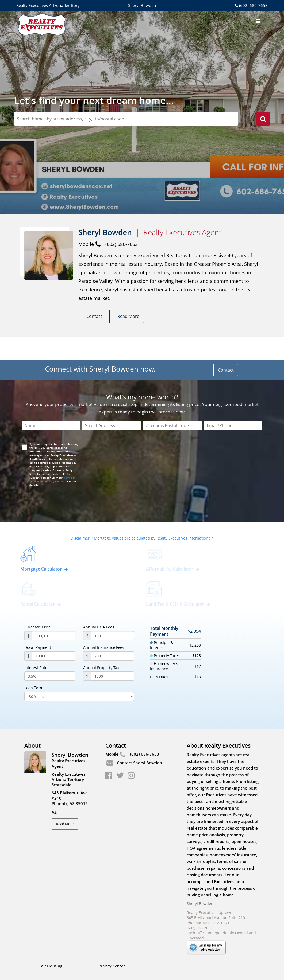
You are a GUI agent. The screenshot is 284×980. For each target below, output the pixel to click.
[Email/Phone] (233, 403)
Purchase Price (38, 605)
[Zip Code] (172, 403)
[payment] (54, 634)
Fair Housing (51, 944)
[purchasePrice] (54, 614)
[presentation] (63, 476)
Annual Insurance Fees (104, 625)
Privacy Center (112, 944)
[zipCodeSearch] (126, 119)
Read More (135, 317)
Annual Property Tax (101, 645)
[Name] (51, 403)
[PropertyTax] (113, 654)
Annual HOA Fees (99, 605)
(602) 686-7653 (251, 5)
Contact (96, 317)
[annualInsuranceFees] (113, 634)
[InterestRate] (50, 654)
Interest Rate (36, 645)
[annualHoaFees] (113, 614)
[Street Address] (112, 403)
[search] (263, 120)
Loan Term (34, 666)
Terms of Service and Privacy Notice (52, 457)
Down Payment (38, 625)
